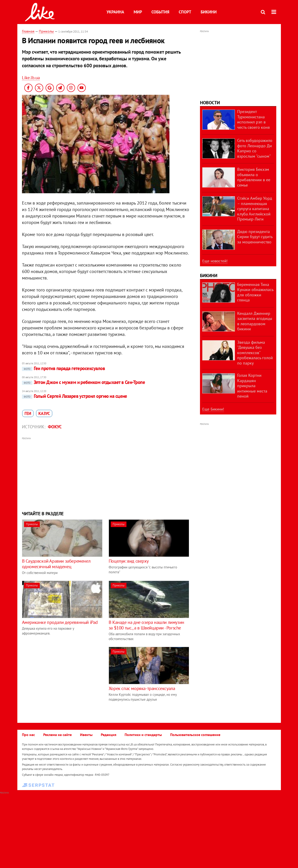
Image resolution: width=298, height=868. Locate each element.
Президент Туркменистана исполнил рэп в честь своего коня (253, 119)
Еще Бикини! (213, 409)
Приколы (46, 31)
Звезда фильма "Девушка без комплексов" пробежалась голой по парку (255, 353)
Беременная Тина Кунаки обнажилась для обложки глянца (255, 292)
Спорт (185, 12)
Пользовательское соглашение (195, 735)
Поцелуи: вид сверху (129, 561)
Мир (138, 12)
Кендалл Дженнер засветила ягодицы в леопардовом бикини (255, 321)
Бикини (209, 12)
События (160, 12)
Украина (115, 12)
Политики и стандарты (143, 735)
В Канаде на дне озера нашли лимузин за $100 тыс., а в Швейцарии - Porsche (146, 625)
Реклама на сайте (57, 735)
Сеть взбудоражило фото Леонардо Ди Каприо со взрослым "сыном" (255, 148)
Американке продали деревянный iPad (60, 622)
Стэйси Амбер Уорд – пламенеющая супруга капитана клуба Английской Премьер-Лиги (255, 209)
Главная (28, 31)
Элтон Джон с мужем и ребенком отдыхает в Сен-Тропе (84, 382)
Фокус (55, 427)
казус (44, 413)
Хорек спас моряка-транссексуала (142, 688)
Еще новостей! (215, 261)
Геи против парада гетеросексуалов (64, 368)
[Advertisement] (106, 473)
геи (28, 413)
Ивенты (86, 735)
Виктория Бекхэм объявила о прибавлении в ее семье (254, 177)
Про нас (28, 735)
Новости (210, 103)
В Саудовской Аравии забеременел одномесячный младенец (56, 564)
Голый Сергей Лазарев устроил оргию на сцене (75, 396)
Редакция (109, 735)
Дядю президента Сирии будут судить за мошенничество (255, 237)
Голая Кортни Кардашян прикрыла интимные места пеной (252, 386)
